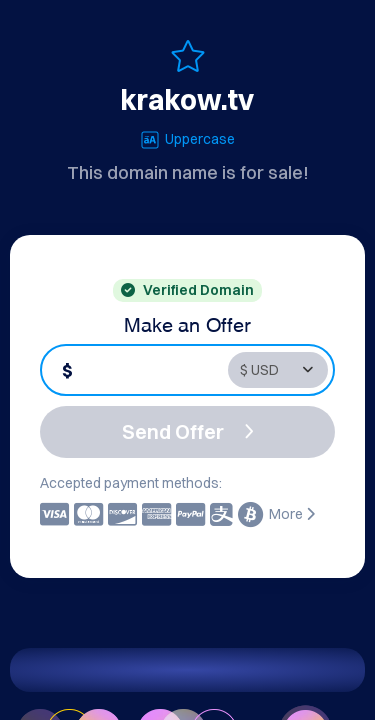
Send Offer (188, 431)
